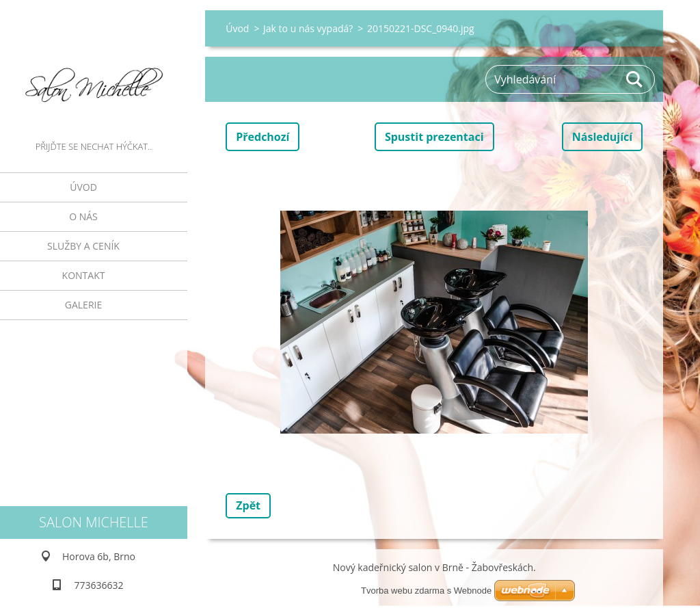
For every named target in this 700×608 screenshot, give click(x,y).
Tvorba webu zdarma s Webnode (426, 591)
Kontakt (84, 275)
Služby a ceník (83, 246)
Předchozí (262, 137)
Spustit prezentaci (434, 137)
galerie (83, 305)
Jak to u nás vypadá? (308, 28)
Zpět (248, 505)
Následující (602, 137)
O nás (83, 216)
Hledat (635, 79)
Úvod (83, 187)
